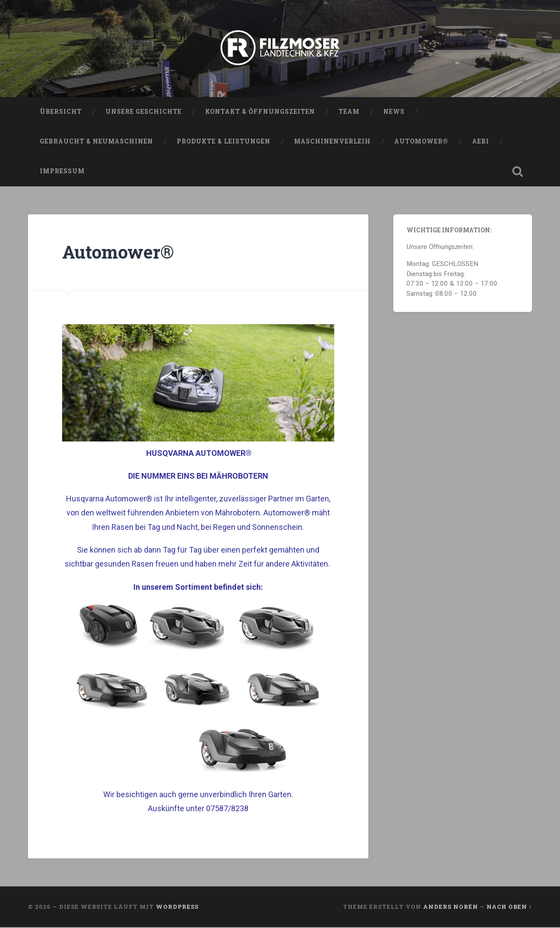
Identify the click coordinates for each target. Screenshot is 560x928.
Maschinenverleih (332, 142)
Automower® (421, 142)
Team (349, 112)
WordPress (177, 907)
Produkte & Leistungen (224, 142)
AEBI (481, 142)
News (394, 112)
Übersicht (61, 112)
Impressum (62, 172)
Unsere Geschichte (143, 112)
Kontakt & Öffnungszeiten (260, 112)
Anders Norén (451, 907)
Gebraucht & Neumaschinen (96, 142)
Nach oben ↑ (509, 907)
